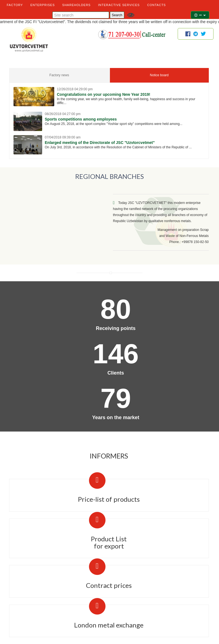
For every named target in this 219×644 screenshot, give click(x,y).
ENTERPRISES (43, 5)
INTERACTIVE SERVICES (119, 5)
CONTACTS (156, 5)
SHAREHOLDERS (76, 5)
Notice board (159, 75)
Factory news (59, 75)
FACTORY (15, 5)
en (202, 15)
